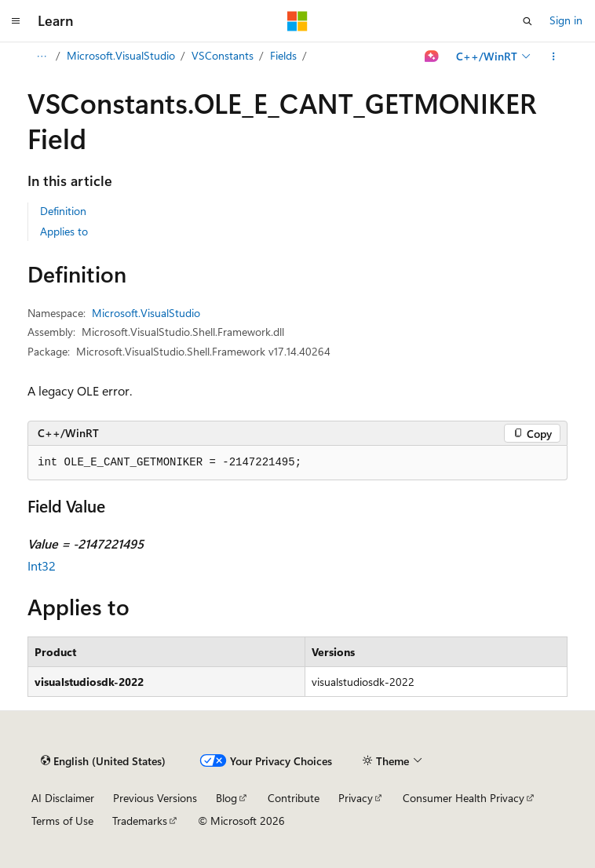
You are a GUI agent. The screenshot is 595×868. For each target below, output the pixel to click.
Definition (63, 211)
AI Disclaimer (63, 798)
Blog (226, 798)
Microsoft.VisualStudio (121, 55)
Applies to (64, 231)
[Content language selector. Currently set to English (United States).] (103, 761)
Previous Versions (155, 798)
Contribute (294, 798)
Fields (283, 55)
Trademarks (140, 821)
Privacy (356, 798)
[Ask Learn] (432, 57)
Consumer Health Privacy (464, 798)
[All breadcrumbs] (41, 57)
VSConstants (223, 55)
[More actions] (554, 57)
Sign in (566, 20)
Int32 (42, 565)
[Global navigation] (16, 21)
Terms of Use (62, 821)
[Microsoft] (297, 21)
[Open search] (527, 21)
